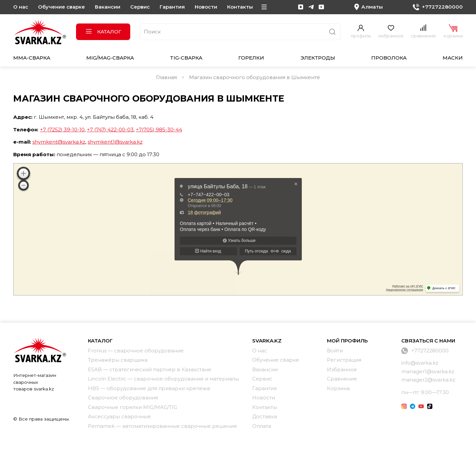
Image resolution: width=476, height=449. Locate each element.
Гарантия (172, 7)
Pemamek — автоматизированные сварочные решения (162, 426)
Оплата (262, 426)
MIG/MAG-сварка (110, 58)
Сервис (140, 7)
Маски (453, 58)
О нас (21, 7)
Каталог (103, 32)
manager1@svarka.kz (428, 371)
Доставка (265, 416)
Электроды (318, 58)
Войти (335, 351)
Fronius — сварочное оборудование (136, 351)
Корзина (338, 388)
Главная (166, 77)
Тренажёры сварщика (118, 360)
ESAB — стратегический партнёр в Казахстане (150, 369)
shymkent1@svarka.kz (115, 142)
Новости (206, 7)
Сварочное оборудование (123, 398)
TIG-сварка (186, 58)
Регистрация (344, 360)
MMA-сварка (32, 58)
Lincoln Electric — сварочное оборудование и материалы (163, 379)
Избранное (342, 369)
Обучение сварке (61, 7)
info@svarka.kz (420, 363)
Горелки (251, 58)
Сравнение (342, 379)
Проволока (389, 58)
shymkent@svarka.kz (59, 142)
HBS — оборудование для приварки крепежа (149, 388)
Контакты (240, 7)
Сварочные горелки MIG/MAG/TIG (133, 407)
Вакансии (108, 7)
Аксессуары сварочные (119, 416)
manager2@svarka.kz (428, 380)
